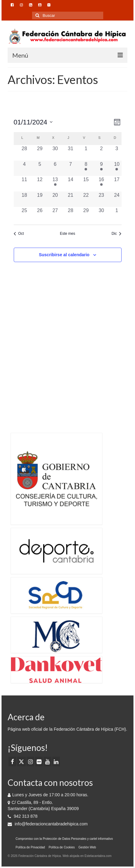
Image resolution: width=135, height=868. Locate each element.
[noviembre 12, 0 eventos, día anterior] (40, 184)
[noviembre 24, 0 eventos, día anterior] (117, 199)
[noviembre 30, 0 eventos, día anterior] (101, 215)
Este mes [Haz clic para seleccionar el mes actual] (67, 234)
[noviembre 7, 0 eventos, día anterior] (71, 168)
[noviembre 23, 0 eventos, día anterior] (101, 199)
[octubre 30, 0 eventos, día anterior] (55, 153)
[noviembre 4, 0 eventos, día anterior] (24, 168)
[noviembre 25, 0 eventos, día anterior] (24, 215)
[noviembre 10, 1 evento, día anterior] (117, 168)
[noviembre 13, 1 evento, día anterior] (55, 184)
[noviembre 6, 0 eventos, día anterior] (55, 168)
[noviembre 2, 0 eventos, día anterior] (101, 153)
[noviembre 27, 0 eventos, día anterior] (55, 215)
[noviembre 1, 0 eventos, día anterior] (86, 153)
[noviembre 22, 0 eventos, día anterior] (86, 199)
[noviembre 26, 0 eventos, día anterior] (40, 215)
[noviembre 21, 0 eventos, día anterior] (71, 199)
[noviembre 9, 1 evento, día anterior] (101, 168)
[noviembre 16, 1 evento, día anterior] (101, 184)
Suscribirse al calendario (64, 255)
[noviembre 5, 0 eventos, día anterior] (40, 168)
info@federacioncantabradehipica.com (48, 824)
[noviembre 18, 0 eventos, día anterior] (24, 199)
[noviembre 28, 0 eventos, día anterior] (71, 215)
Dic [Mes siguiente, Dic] (116, 234)
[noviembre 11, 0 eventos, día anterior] (24, 184)
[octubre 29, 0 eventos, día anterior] (40, 153)
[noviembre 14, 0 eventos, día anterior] (71, 184)
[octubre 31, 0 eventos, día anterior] (71, 153)
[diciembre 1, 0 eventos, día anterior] (117, 215)
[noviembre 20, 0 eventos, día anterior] (55, 199)
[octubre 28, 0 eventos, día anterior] (24, 153)
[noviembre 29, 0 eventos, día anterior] (86, 215)
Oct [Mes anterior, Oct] (19, 234)
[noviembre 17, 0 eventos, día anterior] (117, 184)
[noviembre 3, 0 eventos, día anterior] (117, 153)
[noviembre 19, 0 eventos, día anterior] (40, 199)
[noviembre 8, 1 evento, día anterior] (86, 168)
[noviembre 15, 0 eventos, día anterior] (86, 184)
